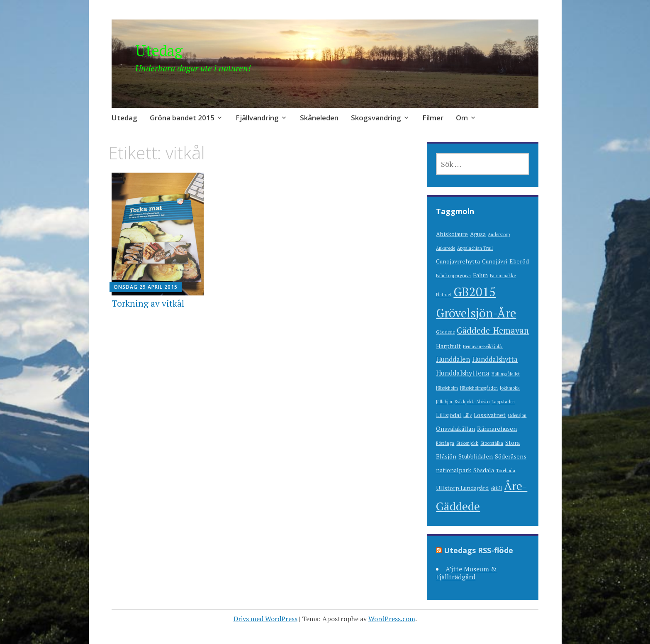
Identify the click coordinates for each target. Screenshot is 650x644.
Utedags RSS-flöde (478, 550)
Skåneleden (319, 118)
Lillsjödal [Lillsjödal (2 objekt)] (449, 415)
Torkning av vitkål (148, 303)
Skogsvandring (376, 118)
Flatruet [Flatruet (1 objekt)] (444, 295)
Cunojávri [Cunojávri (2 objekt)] (495, 261)
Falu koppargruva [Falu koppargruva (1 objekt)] (453, 276)
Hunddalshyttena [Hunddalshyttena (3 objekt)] (463, 373)
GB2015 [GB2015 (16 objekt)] (475, 292)
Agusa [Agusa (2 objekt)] (478, 234)
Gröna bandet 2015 (182, 118)
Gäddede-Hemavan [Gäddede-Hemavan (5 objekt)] (493, 331)
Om (462, 118)
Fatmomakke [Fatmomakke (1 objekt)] (503, 276)
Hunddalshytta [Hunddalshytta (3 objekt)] (495, 359)
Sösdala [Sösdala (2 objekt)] (484, 470)
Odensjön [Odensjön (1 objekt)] (517, 415)
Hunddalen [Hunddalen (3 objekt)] (453, 359)
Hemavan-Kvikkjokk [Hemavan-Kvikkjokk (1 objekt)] (483, 346)
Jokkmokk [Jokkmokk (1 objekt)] (510, 388)
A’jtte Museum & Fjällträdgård (466, 573)
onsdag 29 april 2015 (146, 287)
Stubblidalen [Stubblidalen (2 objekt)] (476, 456)
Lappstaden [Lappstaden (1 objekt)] (503, 402)
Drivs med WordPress (265, 619)
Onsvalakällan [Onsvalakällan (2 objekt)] (455, 428)
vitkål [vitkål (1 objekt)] (496, 488)
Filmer (433, 118)
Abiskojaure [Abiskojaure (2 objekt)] (452, 234)
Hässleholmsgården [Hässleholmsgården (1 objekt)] (479, 388)
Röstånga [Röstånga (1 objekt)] (445, 443)
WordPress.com (392, 619)
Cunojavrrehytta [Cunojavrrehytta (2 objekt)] (458, 261)
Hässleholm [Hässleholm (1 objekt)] (447, 388)
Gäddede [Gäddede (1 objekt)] (445, 332)
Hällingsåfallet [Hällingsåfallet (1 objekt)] (506, 374)
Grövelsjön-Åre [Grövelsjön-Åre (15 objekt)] (476, 313)
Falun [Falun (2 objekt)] (480, 275)
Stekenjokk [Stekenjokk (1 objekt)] (467, 443)
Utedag (159, 50)
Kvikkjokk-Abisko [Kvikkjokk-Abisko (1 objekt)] (472, 402)
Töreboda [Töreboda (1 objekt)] (506, 471)
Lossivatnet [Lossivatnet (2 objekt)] (490, 415)
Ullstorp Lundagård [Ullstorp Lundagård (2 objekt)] (462, 488)
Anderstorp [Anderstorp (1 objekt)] (499, 234)
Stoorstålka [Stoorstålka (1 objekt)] (492, 443)
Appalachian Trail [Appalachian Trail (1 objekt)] (475, 248)
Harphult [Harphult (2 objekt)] (448, 346)
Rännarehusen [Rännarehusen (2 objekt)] (497, 428)
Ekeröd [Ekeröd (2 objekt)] (519, 261)
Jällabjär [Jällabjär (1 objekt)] (444, 402)
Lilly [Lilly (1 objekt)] (467, 415)
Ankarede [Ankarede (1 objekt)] (446, 248)
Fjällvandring (257, 118)
